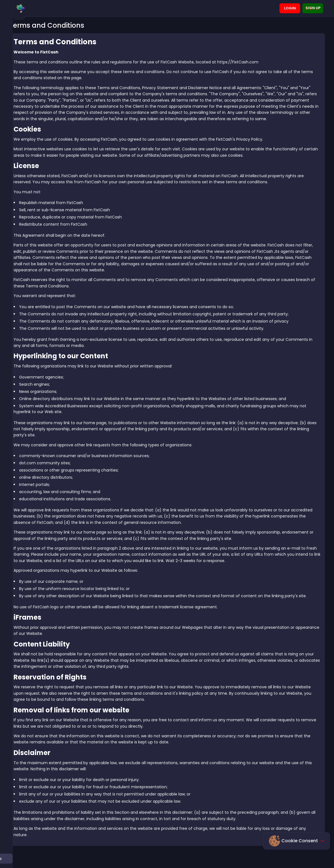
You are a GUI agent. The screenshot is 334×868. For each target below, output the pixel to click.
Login (290, 8)
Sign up (313, 8)
